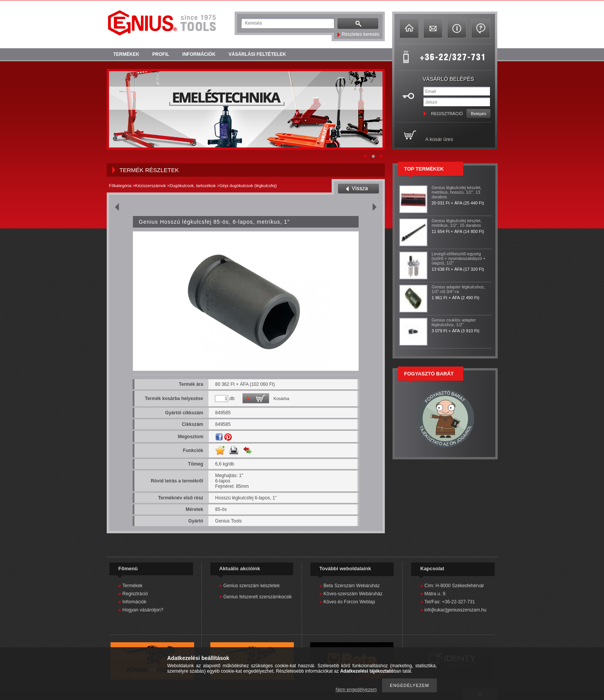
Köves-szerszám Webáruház (353, 594)
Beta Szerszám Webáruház (352, 586)
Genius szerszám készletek (252, 586)
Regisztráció (135, 594)
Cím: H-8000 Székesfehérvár (454, 586)
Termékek (133, 586)
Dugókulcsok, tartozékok (193, 186)
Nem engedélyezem (356, 690)
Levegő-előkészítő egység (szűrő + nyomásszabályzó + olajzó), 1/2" (459, 258)
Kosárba (281, 399)
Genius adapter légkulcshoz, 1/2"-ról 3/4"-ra (459, 289)
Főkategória (120, 186)
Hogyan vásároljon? (143, 610)
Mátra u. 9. (435, 594)
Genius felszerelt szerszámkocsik (258, 597)
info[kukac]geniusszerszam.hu (456, 610)
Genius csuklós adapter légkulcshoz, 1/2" (454, 322)
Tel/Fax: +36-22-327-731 (450, 602)
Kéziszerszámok (151, 186)
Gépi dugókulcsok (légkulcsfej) (248, 186)
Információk (134, 602)
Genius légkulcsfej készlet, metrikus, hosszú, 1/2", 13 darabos (457, 192)
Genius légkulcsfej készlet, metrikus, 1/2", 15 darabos (457, 223)
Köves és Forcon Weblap (349, 602)
